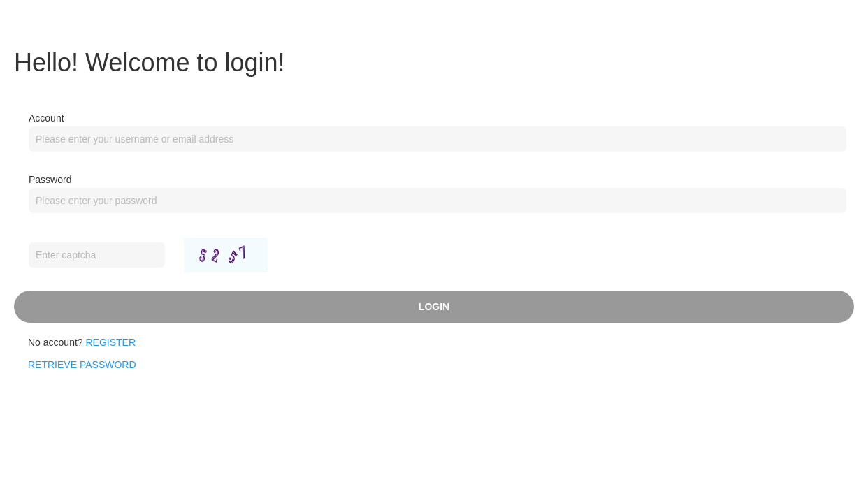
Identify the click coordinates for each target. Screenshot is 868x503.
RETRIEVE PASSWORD (82, 365)
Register (111, 342)
